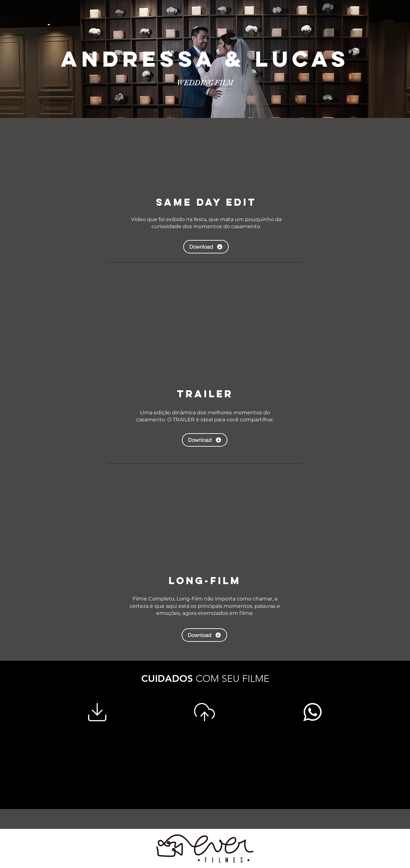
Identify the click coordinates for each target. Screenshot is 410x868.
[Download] (206, 247)
